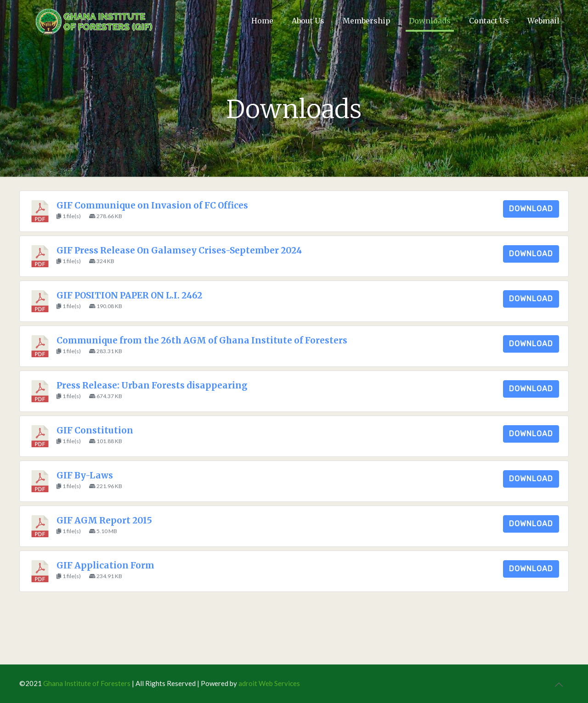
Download (531, 209)
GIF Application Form (105, 565)
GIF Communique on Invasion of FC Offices (152, 205)
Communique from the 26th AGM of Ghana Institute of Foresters (202, 340)
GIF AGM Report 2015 (104, 520)
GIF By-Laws (85, 475)
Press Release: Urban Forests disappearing (152, 385)
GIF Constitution (95, 430)
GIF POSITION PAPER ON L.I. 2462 (129, 295)
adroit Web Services (269, 683)
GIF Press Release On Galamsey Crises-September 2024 (179, 250)
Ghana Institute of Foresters (87, 683)
